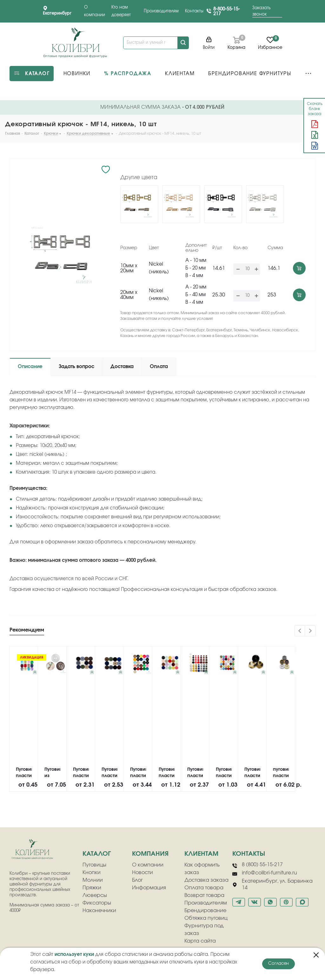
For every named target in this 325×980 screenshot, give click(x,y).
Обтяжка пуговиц (206, 918)
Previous (300, 631)
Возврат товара (204, 895)
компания (150, 854)
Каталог (97, 854)
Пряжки (92, 888)
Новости (143, 873)
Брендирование (205, 911)
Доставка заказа (206, 880)
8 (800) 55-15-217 (258, 865)
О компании (148, 865)
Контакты (194, 11)
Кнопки (92, 873)
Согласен (279, 964)
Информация (149, 888)
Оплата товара (204, 888)
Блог (137, 880)
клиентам (201, 854)
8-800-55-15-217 (227, 11)
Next (310, 631)
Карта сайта (200, 941)
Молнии (93, 880)
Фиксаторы (97, 903)
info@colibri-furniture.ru (265, 873)
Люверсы (95, 895)
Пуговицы (94, 865)
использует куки (74, 954)
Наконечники (99, 911)
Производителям (161, 11)
